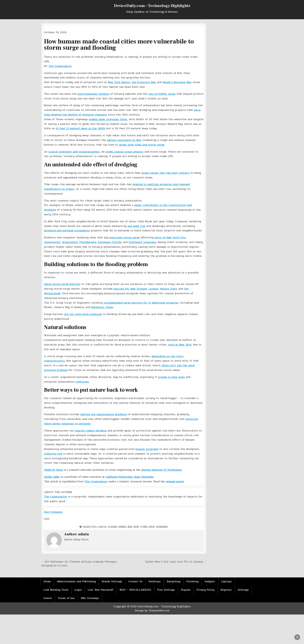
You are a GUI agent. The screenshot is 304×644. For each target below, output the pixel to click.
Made (130, 527)
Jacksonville (52, 242)
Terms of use (66, 598)
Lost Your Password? (101, 590)
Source (48, 598)
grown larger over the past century (165, 173)
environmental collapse (93, 94)
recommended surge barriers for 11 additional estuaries (141, 303)
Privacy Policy (206, 590)
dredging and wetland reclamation (67, 230)
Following (192, 582)
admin (84, 534)
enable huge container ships (108, 119)
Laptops (226, 582)
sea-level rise (136, 226)
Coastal (102, 527)
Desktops (155, 582)
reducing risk (53, 454)
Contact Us (135, 582)
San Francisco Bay (144, 82)
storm (144, 527)
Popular (186, 590)
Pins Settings (166, 590)
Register (226, 590)
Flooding (112, 527)
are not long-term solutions (83, 314)
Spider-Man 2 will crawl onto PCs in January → (176, 562)
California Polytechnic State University (129, 477)
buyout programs (147, 449)
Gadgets (210, 582)
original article (175, 481)
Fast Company (53, 512)
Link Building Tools (56, 590)
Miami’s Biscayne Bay (177, 82)
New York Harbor (119, 82)
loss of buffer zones (162, 94)
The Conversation (60, 66)
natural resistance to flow (124, 140)
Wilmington (70, 242)
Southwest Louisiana (142, 242)
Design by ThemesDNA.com (152, 611)
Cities (94, 527)
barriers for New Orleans (130, 289)
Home (47, 582)
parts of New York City (170, 237)
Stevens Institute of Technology (161, 470)
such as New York (180, 345)
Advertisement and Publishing (76, 582)
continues (82, 382)
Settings (243, 590)
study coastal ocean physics (125, 152)
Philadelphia (88, 242)
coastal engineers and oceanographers (74, 152)
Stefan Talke (52, 477)
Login (78, 590)
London (153, 289)
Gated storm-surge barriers (62, 284)
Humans (122, 527)
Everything (174, 582)
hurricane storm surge (125, 237)
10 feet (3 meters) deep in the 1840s (80, 128)
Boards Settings (112, 582)
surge (152, 527)
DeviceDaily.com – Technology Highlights (152, 6)
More (136, 527)
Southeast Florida (110, 242)
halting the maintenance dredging (103, 414)
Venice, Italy (168, 289)
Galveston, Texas (102, 307)
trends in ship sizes (171, 377)
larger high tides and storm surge (142, 145)
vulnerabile (162, 527)
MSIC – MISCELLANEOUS (135, 590)
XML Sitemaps (90, 598)
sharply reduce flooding (91, 431)
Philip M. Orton (53, 470)
